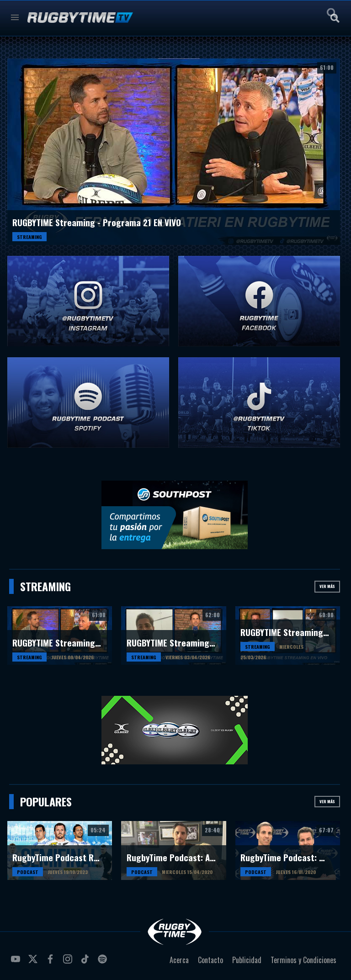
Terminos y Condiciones (303, 960)
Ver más (327, 586)
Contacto (210, 960)
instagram (69, 963)
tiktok (86, 963)
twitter (34, 963)
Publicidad (247, 960)
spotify (104, 963)
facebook (52, 963)
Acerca (179, 960)
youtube (17, 963)
